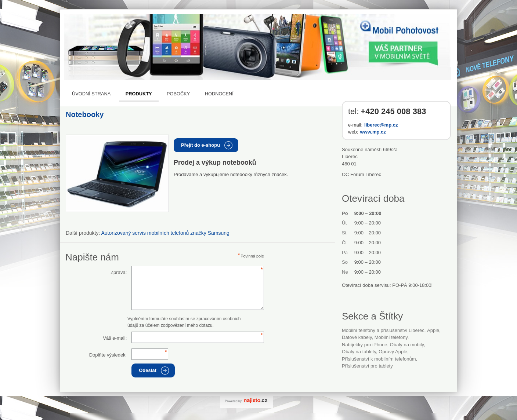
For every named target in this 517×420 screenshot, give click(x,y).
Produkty (139, 94)
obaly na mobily (407, 345)
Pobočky (178, 94)
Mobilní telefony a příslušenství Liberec (383, 330)
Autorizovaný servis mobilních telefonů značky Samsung (165, 233)
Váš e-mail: (115, 338)
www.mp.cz (373, 132)
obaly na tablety (359, 352)
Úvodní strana (91, 94)
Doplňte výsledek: (108, 355)
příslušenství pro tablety (367, 366)
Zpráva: (119, 272)
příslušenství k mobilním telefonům (379, 359)
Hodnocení (219, 94)
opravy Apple (393, 352)
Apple (433, 330)
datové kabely (357, 337)
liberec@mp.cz (381, 125)
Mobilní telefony (391, 337)
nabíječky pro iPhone (365, 345)
